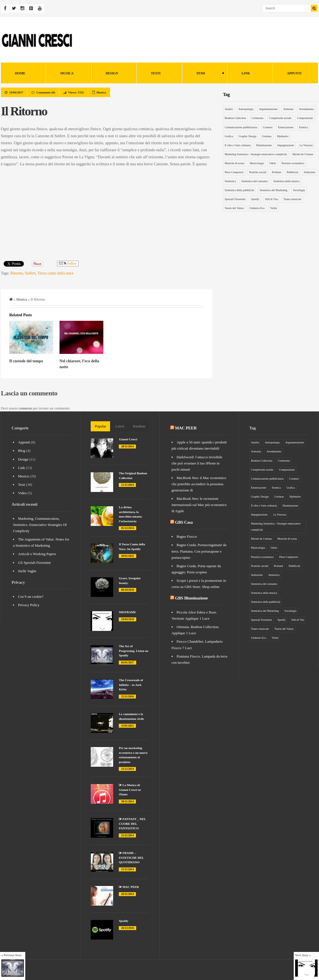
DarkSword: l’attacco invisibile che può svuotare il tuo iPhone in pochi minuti (197, 463)
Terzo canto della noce (55, 273)
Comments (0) (46, 92)
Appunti (294, 73)
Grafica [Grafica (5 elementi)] (229, 136)
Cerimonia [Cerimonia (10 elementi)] (258, 118)
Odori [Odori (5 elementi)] (273, 163)
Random (139, 426)
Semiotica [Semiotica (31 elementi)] (230, 181)
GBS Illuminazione (191, 598)
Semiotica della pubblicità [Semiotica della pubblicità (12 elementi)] (239, 190)
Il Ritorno (24, 111)
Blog (21, 451)
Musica (67, 73)
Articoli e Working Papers (37, 554)
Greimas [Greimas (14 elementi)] (267, 136)
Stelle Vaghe (27, 571)
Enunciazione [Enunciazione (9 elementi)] (286, 127)
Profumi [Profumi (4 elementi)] (276, 172)
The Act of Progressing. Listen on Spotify (133, 651)
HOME (20, 73)
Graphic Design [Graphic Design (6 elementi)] (248, 136)
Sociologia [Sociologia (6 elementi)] (299, 190)
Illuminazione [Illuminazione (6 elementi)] (264, 145)
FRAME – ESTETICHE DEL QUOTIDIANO (131, 857)
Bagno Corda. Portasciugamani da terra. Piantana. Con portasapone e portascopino (199, 551)
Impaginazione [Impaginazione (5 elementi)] (286, 145)
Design (112, 73)
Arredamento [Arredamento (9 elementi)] (306, 109)
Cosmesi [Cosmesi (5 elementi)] (268, 127)
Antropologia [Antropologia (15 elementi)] (246, 109)
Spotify (124, 921)
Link (246, 73)
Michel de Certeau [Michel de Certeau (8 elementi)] (303, 154)
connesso (26, 408)
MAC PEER (129, 887)
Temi (203, 74)
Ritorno (17, 273)
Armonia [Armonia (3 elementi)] (288, 109)
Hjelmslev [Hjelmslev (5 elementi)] (283, 136)
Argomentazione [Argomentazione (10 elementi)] (268, 109)
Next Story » (303, 955)
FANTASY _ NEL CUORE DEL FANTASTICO (132, 824)
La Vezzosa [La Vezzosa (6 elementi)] (306, 145)
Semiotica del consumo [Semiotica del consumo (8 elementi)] (255, 181)
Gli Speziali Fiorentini (34, 563)
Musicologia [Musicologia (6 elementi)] (257, 163)
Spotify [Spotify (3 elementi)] (255, 199)
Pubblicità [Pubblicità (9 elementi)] (292, 172)
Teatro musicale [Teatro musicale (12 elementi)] (292, 199)
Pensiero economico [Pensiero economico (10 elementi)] (293, 163)
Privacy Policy (29, 605)
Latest (120, 426)
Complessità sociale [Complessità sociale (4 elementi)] (280, 118)
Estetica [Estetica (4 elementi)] (304, 127)
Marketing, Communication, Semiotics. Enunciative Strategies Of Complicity (40, 525)
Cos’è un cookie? (31, 597)
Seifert (30, 273)
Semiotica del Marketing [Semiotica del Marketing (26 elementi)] (273, 190)
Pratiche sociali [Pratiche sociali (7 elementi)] (258, 172)
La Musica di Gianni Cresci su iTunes (130, 790)
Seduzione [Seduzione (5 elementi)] (310, 172)
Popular (101, 426)
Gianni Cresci (128, 439)
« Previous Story (12, 955)
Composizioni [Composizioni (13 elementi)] (305, 118)
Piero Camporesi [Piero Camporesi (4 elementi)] (234, 172)
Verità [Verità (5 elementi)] (274, 208)
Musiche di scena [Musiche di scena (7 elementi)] (234, 163)
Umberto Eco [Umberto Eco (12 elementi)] (257, 208)
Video (22, 493)
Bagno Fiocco (187, 536)
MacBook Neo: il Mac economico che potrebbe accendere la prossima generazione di (199, 484)
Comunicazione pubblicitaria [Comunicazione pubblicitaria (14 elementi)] (241, 127)
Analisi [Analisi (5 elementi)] (229, 109)
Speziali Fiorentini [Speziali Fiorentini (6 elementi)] (235, 199)
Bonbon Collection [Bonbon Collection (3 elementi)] (235, 118)
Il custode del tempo (26, 361)
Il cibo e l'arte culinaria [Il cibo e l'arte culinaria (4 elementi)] (238, 145)
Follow (68, 264)
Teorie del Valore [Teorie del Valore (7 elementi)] (234, 208)
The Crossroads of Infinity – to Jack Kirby (131, 685)
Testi (156, 73)
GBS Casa (184, 522)
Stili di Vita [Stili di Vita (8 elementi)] (272, 199)
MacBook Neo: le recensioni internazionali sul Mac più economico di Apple (199, 505)
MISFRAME (127, 612)
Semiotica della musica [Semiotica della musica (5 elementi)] (286, 181)
